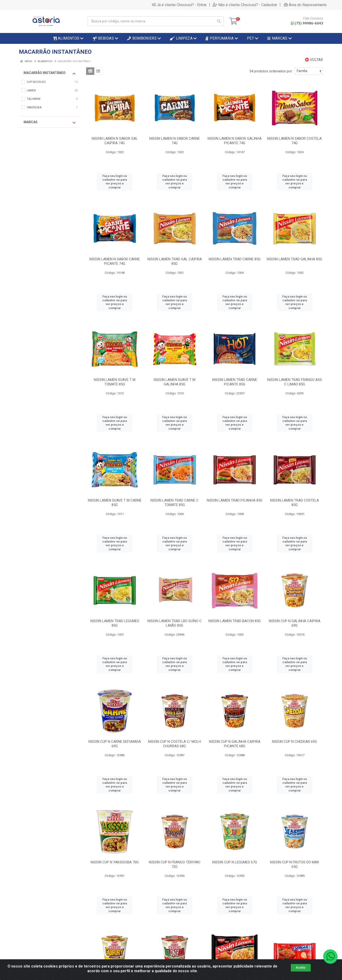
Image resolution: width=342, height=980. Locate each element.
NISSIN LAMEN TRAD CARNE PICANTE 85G (235, 382)
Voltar (314, 60)
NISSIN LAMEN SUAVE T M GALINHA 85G (175, 382)
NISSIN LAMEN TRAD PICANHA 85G (235, 500)
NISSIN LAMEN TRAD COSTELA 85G (294, 503)
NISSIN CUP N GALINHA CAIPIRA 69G (295, 623)
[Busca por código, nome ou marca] (151, 21)
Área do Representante (305, 5)
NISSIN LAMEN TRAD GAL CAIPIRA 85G (175, 261)
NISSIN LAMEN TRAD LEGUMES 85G (115, 623)
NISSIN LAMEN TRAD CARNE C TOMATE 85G (175, 503)
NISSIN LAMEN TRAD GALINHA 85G (294, 259)
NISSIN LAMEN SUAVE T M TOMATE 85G (115, 382)
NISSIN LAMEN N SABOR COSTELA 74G (294, 141)
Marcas (50, 122)
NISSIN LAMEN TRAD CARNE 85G (235, 259)
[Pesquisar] (219, 21)
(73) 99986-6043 (307, 23)
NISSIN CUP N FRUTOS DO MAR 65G (295, 864)
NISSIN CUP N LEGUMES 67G (235, 862)
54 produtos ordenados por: (271, 71)
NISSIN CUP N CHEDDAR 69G (294, 742)
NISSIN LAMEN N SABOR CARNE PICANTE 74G (115, 261)
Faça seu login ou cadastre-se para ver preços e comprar (115, 182)
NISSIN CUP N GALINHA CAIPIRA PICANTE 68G (235, 744)
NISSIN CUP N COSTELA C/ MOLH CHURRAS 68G (175, 744)
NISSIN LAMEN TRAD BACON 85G (235, 621)
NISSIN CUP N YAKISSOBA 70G (115, 862)
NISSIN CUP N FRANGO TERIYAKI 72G (175, 864)
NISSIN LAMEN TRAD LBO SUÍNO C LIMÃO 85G (175, 623)
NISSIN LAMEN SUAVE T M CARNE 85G (115, 503)
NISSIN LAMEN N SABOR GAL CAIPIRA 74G (115, 141)
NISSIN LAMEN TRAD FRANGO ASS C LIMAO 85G (295, 382)
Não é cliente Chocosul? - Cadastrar (245, 5)
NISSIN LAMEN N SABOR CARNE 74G (175, 141)
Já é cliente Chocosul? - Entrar (179, 5)
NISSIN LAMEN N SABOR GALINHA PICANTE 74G (235, 141)
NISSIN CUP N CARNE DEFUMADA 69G (115, 744)
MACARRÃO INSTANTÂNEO (50, 73)
